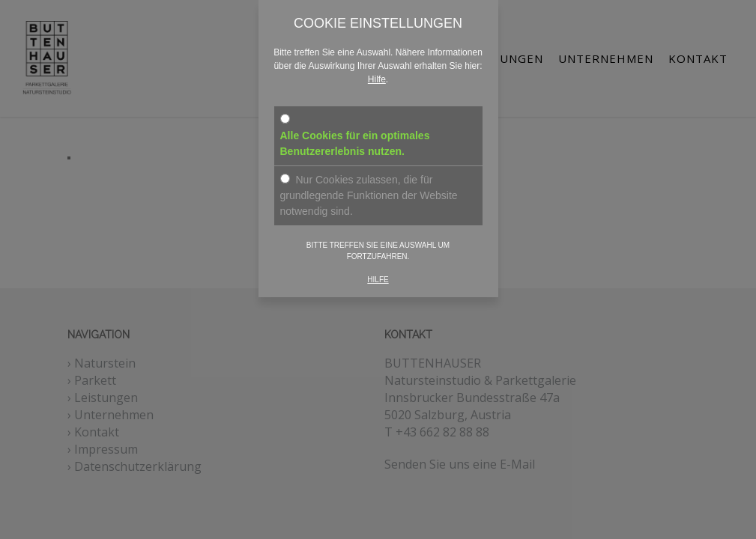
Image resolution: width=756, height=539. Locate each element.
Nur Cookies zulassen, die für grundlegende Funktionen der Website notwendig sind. (369, 188)
